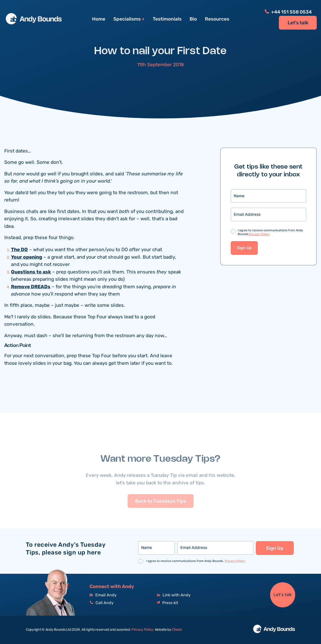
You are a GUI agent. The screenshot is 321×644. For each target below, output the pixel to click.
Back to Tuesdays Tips (161, 513)
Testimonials (167, 19)
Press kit (168, 603)
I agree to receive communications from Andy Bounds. (270, 233)
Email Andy (103, 595)
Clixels (177, 630)
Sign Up (244, 249)
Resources (217, 19)
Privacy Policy (259, 235)
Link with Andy (174, 595)
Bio (193, 19)
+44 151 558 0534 (288, 12)
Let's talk (298, 23)
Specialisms (127, 19)
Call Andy (102, 603)
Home (99, 19)
